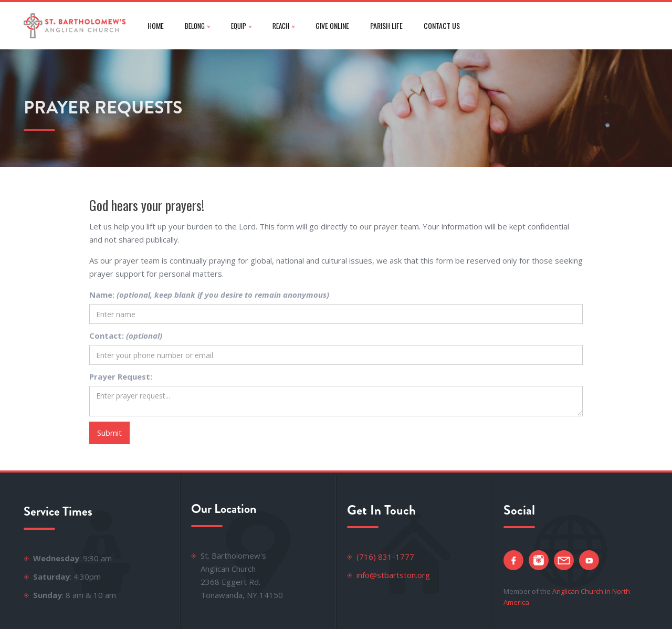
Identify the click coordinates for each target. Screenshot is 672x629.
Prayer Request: (121, 376)
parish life (386, 25)
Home (156, 25)
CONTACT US (442, 25)
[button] (197, 26)
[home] (75, 26)
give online (332, 25)
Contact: (126, 336)
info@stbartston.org (393, 575)
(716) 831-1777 (385, 557)
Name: (209, 295)
